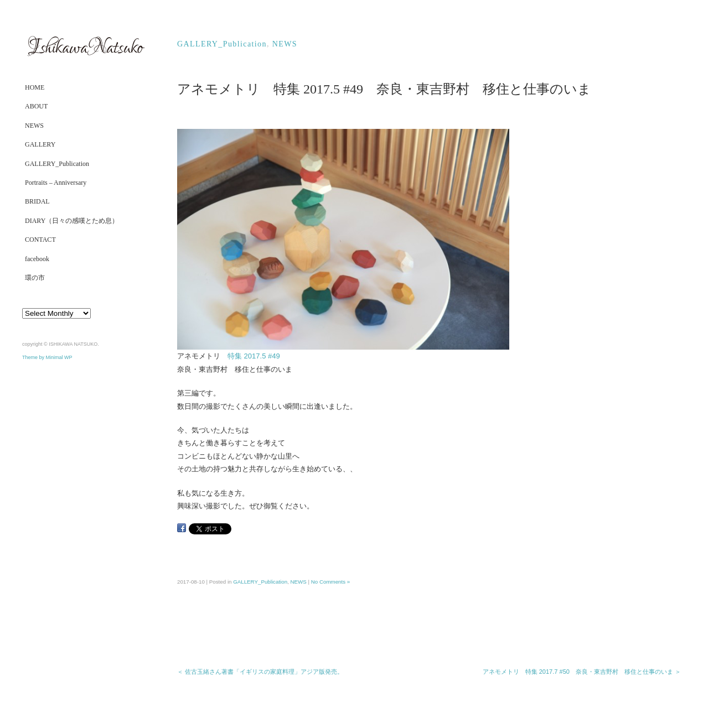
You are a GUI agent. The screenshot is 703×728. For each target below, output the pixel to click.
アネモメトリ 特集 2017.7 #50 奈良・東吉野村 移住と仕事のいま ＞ (582, 672)
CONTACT (40, 240)
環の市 (35, 278)
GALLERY (40, 144)
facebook (37, 259)
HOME (35, 87)
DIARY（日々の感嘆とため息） (72, 221)
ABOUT (36, 106)
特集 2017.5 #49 (257, 356)
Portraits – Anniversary (56, 183)
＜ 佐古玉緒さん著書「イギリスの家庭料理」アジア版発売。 (260, 672)
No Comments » (330, 582)
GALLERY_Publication (57, 164)
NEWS (34, 126)
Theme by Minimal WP (47, 357)
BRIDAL (37, 201)
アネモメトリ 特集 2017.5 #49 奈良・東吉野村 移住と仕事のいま (384, 89)
